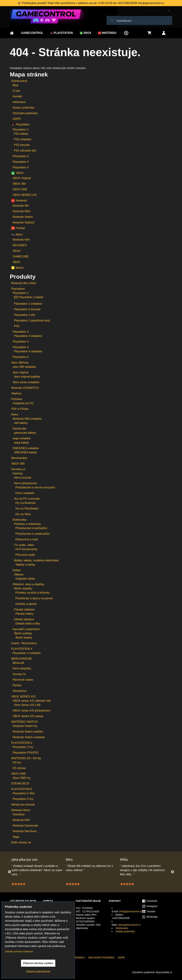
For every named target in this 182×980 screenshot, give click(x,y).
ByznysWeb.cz (164, 972)
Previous (9, 872)
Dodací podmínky (125, 931)
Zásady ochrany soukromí (19, 951)
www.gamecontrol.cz (129, 925)
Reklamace (122, 928)
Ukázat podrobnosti (38, 971)
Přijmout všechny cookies (38, 963)
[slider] (19, 885)
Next (173, 872)
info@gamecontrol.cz (131, 911)
